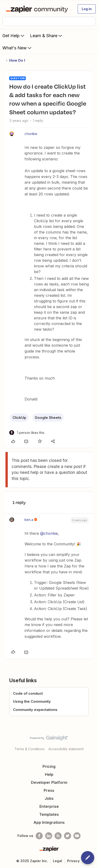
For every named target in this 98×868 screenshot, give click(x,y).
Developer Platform (49, 782)
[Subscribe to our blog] (58, 836)
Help (49, 774)
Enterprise (49, 806)
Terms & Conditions (30, 749)
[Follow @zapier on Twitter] (68, 836)
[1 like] (27, 433)
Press (49, 790)
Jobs (49, 798)
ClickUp (19, 418)
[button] (87, 9)
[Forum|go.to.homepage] (38, 9)
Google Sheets (48, 418)
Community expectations (35, 710)
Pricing (49, 766)
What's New (17, 48)
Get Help (14, 36)
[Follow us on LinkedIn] (49, 836)
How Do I (17, 60)
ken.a (29, 520)
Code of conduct (28, 693)
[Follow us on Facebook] (39, 836)
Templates (49, 814)
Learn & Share (47, 36)
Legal (58, 861)
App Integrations (49, 822)
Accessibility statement (66, 749)
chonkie (31, 134)
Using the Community (32, 701)
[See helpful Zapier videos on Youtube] (77, 836)
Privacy (73, 861)
